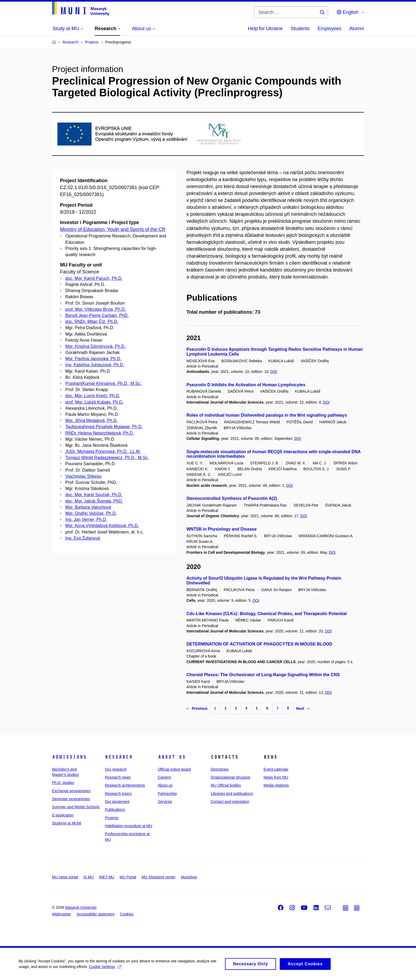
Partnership (167, 794)
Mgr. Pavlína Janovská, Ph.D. (93, 359)
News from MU (276, 777)
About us (172, 757)
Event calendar (276, 769)
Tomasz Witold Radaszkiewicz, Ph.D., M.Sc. (107, 458)
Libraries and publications (232, 794)
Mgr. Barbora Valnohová (88, 507)
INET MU (107, 877)
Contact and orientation (230, 802)
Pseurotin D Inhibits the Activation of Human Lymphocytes (246, 385)
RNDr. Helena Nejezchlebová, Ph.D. (100, 433)
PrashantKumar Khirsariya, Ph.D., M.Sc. (103, 383)
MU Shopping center (159, 877)
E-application (63, 815)
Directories (220, 769)
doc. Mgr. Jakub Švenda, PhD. (94, 501)
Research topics (118, 794)
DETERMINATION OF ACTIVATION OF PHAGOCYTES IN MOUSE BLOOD (259, 644)
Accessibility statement (95, 914)
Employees (329, 29)
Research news (118, 777)
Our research (116, 769)
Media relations (276, 785)
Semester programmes (71, 799)
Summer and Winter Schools (76, 807)
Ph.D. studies (63, 783)
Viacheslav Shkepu (83, 476)
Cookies (127, 914)
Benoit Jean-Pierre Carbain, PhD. (97, 315)
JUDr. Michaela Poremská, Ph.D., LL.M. (103, 451)
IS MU (88, 877)
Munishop (189, 877)
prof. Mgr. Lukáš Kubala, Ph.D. (94, 402)
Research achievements (125, 785)
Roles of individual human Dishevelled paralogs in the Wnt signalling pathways (267, 415)
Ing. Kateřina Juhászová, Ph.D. (95, 365)
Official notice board (174, 769)
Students (300, 29)
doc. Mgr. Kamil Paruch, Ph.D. (94, 278)
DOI (274, 372)
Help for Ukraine (265, 29)
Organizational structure (231, 777)
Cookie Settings (105, 969)
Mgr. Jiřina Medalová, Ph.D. (92, 421)
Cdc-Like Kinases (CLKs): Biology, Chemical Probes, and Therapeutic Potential (267, 614)
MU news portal (65, 877)
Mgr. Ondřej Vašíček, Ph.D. (91, 513)
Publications (115, 810)
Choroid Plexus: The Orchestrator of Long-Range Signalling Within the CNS (263, 675)
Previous (197, 708)
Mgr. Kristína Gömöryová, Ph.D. (95, 346)
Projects (112, 818)
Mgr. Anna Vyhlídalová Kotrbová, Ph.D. (102, 526)
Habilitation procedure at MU (128, 826)
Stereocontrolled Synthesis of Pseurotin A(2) (232, 498)
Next (303, 708)
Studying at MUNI (67, 823)
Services (165, 802)
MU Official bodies (226, 785)
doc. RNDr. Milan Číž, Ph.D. (92, 322)
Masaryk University (81, 907)
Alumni (357, 29)
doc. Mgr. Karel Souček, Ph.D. (94, 495)
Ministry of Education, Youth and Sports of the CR (113, 229)
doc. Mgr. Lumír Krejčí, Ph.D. (93, 396)
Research (119, 757)
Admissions (69, 757)
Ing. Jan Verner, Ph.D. (86, 519)
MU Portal (128, 877)
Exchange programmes (71, 791)
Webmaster (61, 914)
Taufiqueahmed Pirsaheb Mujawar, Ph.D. (104, 427)
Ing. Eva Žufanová (83, 538)
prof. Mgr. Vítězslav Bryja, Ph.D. (96, 309)
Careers (165, 777)
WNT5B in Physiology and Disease (221, 529)
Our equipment (117, 802)
